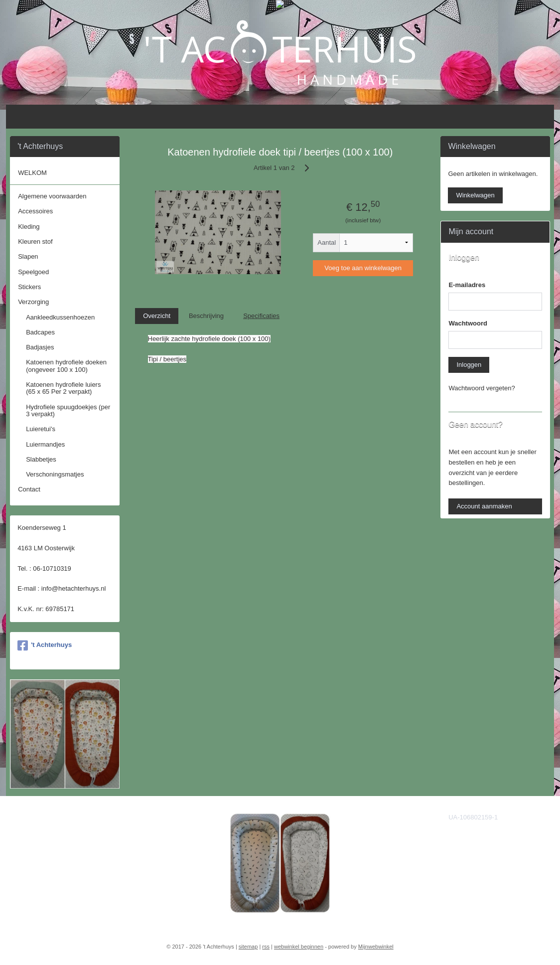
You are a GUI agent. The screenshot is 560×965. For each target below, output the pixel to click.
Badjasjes (40, 347)
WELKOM (32, 173)
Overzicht (157, 316)
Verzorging (33, 302)
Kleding (29, 227)
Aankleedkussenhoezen (60, 317)
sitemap (248, 947)
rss (266, 947)
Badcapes (40, 332)
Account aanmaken (484, 506)
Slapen (28, 256)
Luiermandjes (45, 444)
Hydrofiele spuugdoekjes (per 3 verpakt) (68, 410)
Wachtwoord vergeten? (482, 388)
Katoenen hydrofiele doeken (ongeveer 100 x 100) (66, 366)
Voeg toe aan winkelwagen (363, 268)
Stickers (29, 287)
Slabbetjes (41, 459)
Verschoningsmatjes (55, 474)
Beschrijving (206, 316)
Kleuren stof (35, 241)
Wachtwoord (468, 323)
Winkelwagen (475, 195)
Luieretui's (41, 429)
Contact (29, 489)
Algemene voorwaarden (52, 196)
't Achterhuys (45, 645)
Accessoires (35, 211)
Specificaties (261, 316)
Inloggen (469, 365)
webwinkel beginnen (299, 947)
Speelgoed (33, 272)
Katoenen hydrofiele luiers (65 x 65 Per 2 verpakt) (63, 388)
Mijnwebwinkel (376, 947)
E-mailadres (467, 285)
